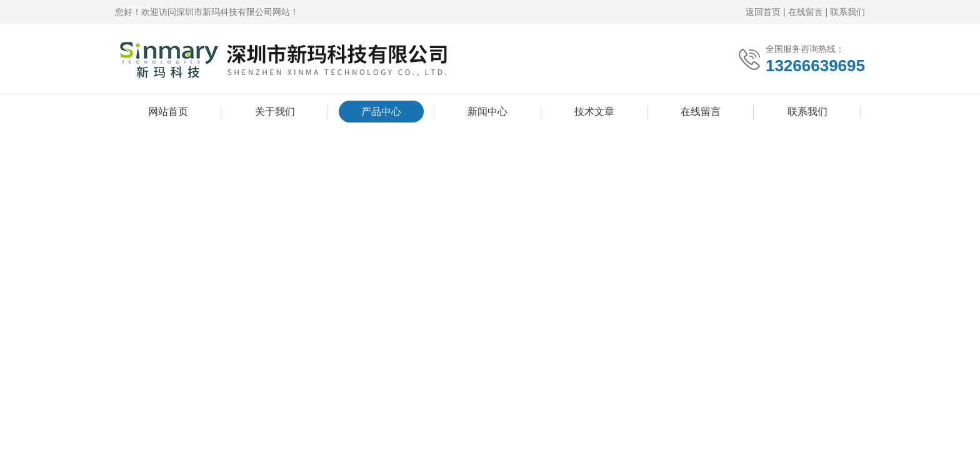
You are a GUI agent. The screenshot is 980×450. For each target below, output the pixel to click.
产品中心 (381, 112)
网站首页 (168, 112)
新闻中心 (487, 112)
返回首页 (763, 12)
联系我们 (847, 12)
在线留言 (806, 12)
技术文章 (594, 112)
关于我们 (275, 112)
